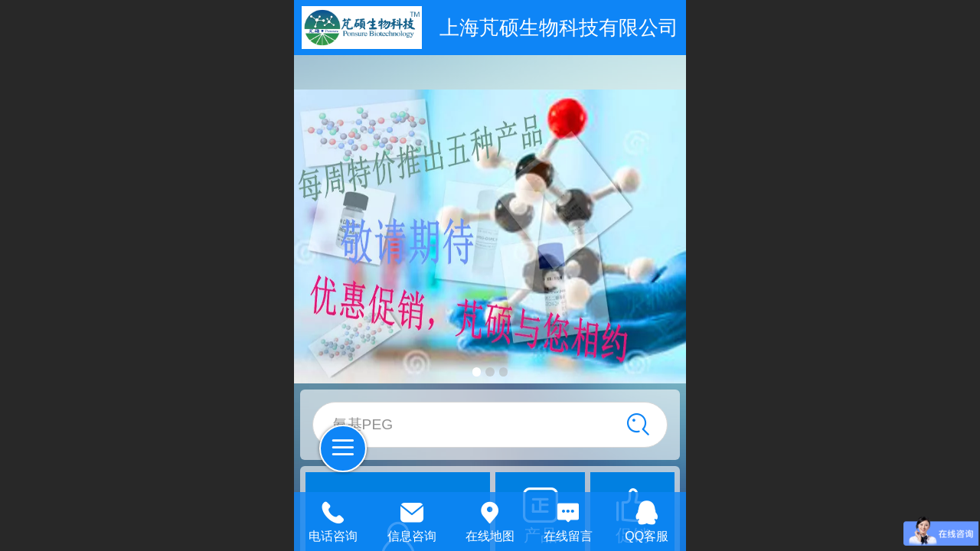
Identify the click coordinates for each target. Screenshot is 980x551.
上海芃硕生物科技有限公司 (559, 28)
